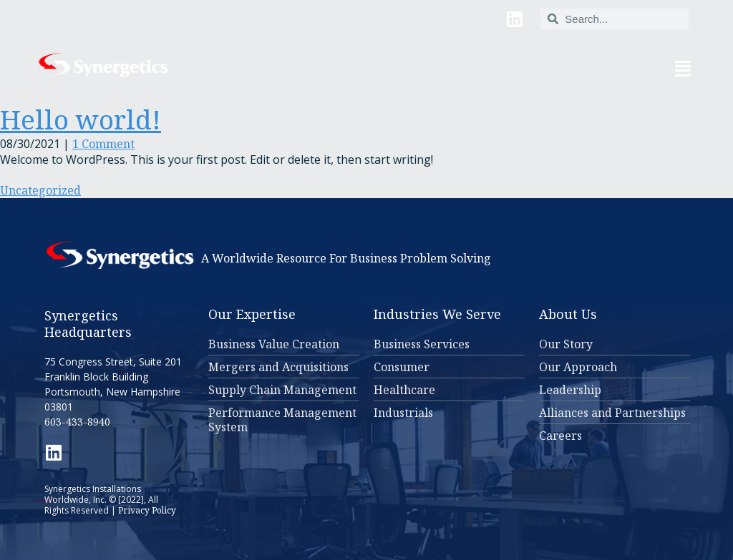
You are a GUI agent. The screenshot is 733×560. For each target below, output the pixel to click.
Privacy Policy (147, 510)
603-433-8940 (77, 422)
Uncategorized (40, 190)
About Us (568, 314)
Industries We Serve (437, 314)
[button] (451, 68)
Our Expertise (252, 314)
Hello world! (81, 119)
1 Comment (103, 144)
